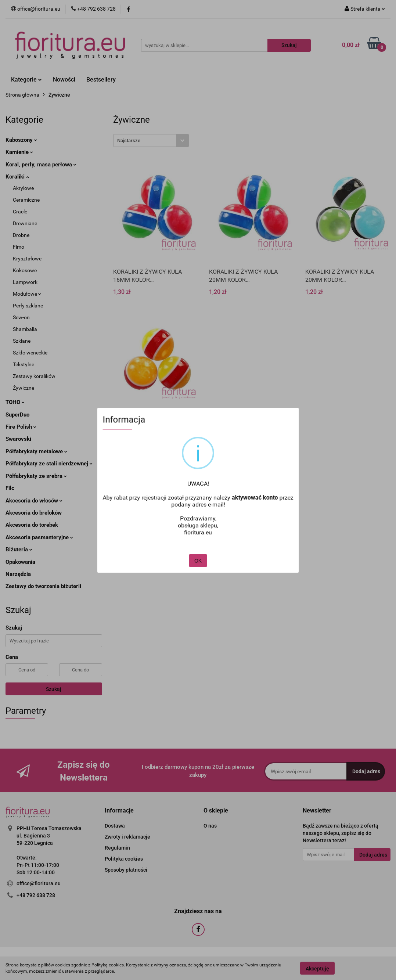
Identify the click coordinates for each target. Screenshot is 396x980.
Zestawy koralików (34, 376)
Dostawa (115, 826)
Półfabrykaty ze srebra (36, 476)
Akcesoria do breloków (34, 513)
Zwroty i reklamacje (127, 837)
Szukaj (54, 689)
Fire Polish (21, 427)
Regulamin (117, 848)
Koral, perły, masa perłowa (41, 165)
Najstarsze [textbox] (129, 140)
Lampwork (25, 282)
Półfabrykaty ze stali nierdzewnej (49, 464)
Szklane (22, 341)
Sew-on (21, 317)
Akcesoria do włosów (34, 501)
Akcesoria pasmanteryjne (39, 537)
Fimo (19, 247)
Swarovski (18, 439)
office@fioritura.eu (39, 883)
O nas (210, 826)
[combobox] (151, 140)
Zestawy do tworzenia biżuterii (43, 586)
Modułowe (27, 294)
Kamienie (19, 152)
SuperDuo (17, 415)
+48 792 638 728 (36, 895)
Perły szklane (28, 306)
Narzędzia (18, 574)
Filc (10, 488)
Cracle (20, 212)
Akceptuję (317, 968)
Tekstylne (24, 364)
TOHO (15, 402)
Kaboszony (21, 140)
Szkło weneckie (30, 353)
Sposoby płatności (126, 870)
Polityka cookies (124, 859)
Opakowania (20, 562)
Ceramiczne (26, 200)
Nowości (64, 80)
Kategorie (26, 80)
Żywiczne (24, 388)
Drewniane (25, 223)
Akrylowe (23, 188)
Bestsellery (101, 80)
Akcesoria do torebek (32, 525)
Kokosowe (25, 270)
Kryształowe (27, 259)
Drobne (21, 235)
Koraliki (17, 177)
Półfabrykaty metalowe (36, 451)
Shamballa (25, 329)
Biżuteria (19, 550)
